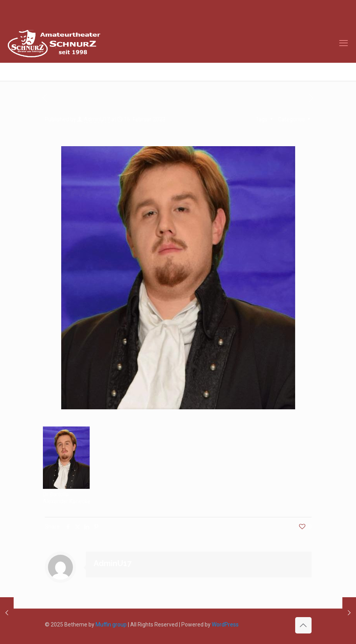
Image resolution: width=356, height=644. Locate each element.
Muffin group (111, 625)
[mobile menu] (344, 43)
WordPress (225, 625)
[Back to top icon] (303, 625)
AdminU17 (97, 119)
